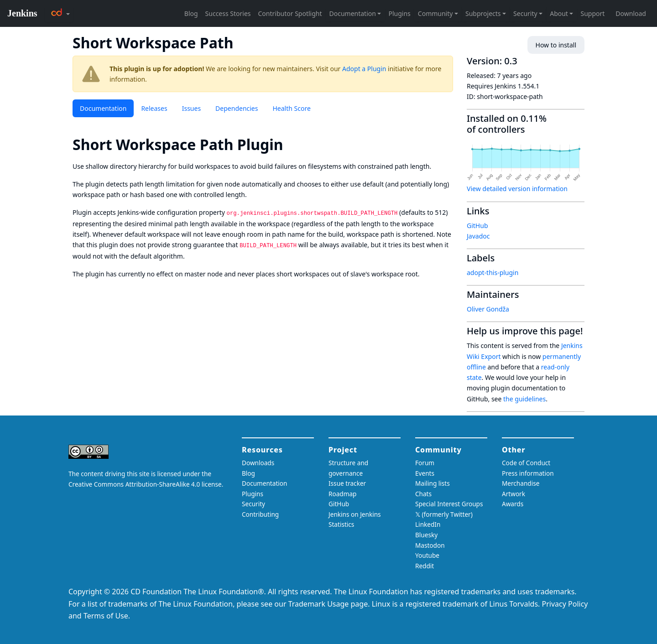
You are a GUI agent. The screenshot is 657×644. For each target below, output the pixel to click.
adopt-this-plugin (493, 273)
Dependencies (237, 108)
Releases (154, 108)
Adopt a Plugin (364, 69)
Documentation (103, 108)
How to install (556, 45)
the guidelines (524, 399)
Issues (191, 108)
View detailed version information (517, 189)
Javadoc (478, 236)
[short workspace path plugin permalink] (292, 144)
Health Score (291, 108)
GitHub (477, 226)
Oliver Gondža (488, 309)
